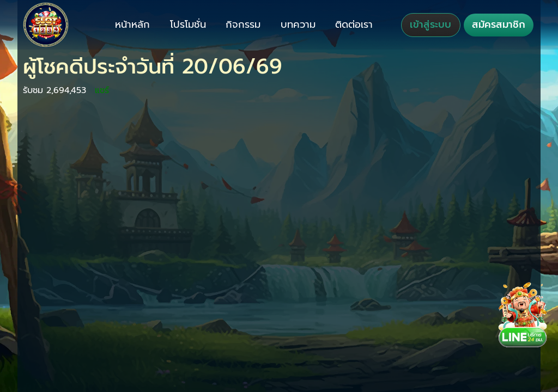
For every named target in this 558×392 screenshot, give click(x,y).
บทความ (298, 24)
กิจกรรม (243, 24)
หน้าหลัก (132, 24)
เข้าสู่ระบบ (430, 24)
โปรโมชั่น (188, 24)
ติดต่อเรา (354, 24)
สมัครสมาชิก (499, 24)
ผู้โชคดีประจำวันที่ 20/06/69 (153, 67)
